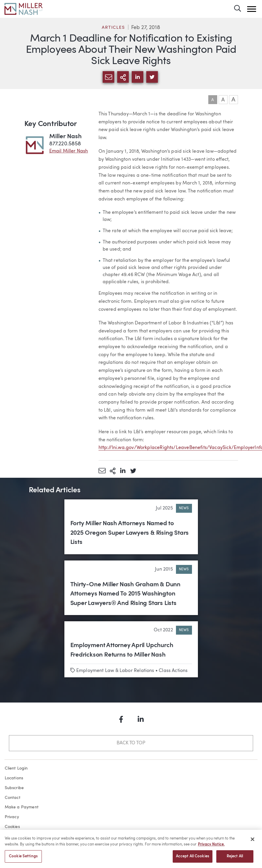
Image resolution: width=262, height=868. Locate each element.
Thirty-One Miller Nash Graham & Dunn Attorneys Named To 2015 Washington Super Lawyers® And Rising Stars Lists (125, 594)
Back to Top (131, 743)
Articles (113, 28)
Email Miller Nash (69, 151)
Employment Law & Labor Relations (115, 671)
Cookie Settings (23, 858)
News (184, 508)
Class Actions (173, 671)
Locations (14, 778)
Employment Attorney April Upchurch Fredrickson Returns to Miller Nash (122, 650)
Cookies (12, 827)
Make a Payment (22, 807)
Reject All (235, 858)
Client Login (16, 768)
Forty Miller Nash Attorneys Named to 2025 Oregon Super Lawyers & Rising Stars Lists (130, 533)
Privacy (12, 817)
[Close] (253, 841)
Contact (13, 798)
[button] (252, 9)
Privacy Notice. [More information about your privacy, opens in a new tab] (211, 846)
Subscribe (14, 788)
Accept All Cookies (193, 858)
